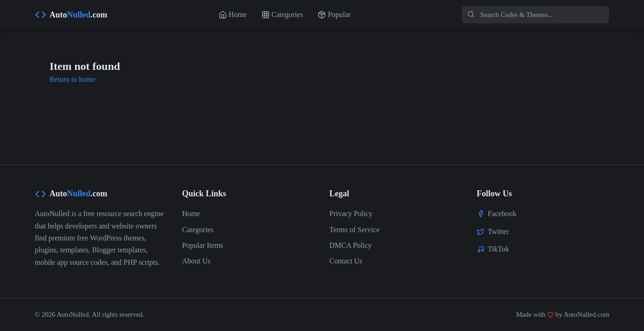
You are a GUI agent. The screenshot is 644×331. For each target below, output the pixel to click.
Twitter (499, 231)
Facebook (502, 214)
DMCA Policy (351, 245)
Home (191, 214)
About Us (197, 261)
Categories (198, 230)
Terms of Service (355, 230)
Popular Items (203, 245)
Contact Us (346, 261)
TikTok (499, 249)
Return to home (73, 79)
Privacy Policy (351, 214)
